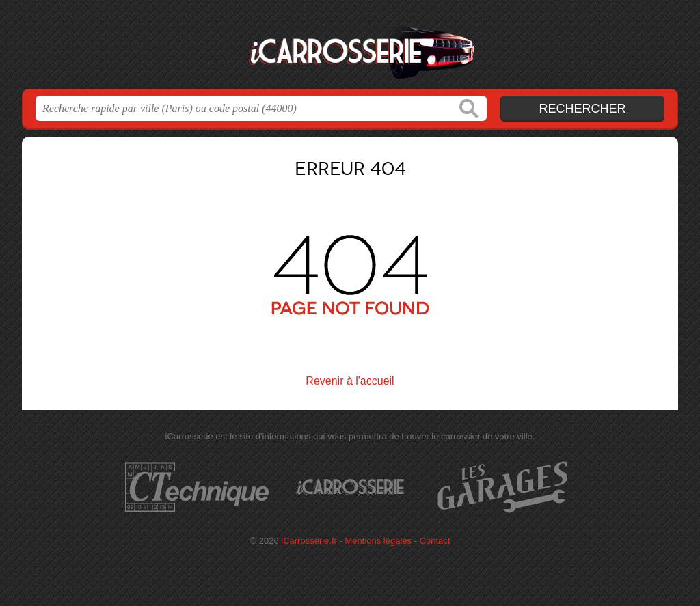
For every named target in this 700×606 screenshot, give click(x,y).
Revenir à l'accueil (350, 381)
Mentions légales (379, 541)
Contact (435, 541)
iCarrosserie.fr (350, 49)
